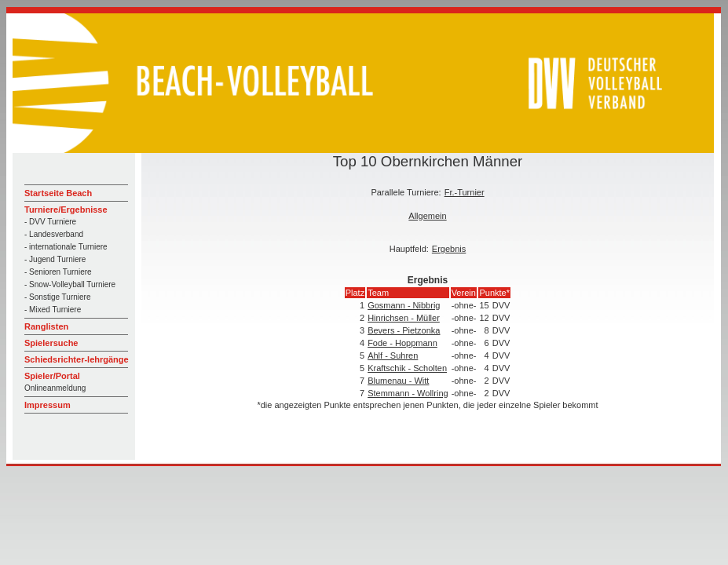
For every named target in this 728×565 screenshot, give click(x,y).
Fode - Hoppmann (402, 343)
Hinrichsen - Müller (404, 318)
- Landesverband (54, 234)
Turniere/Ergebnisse (66, 210)
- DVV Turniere (50, 222)
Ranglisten (46, 326)
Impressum (48, 405)
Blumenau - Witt (398, 381)
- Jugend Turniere (55, 259)
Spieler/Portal (52, 376)
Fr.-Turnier (465, 192)
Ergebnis (449, 249)
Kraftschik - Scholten (407, 368)
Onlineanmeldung (55, 388)
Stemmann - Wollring (408, 393)
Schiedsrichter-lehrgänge (77, 359)
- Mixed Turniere (53, 310)
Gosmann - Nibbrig (404, 305)
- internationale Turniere (66, 247)
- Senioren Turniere (58, 272)
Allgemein (427, 216)
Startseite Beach (58, 193)
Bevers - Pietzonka (404, 330)
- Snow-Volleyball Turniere (70, 284)
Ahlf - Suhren (393, 355)
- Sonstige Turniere (58, 297)
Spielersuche (51, 343)
